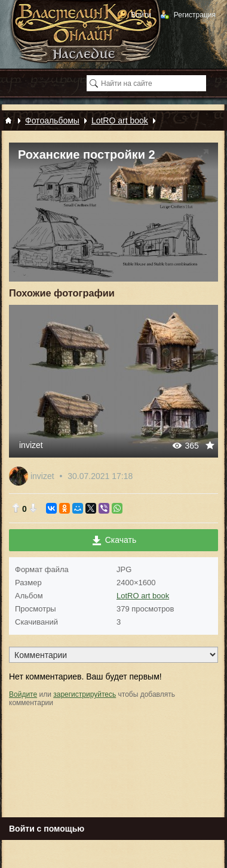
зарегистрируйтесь (85, 694)
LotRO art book (143, 596)
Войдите (23, 694)
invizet (31, 445)
